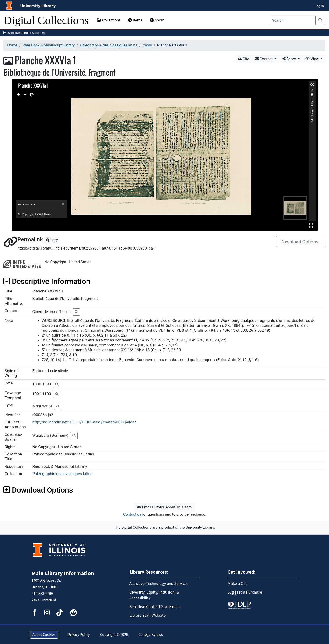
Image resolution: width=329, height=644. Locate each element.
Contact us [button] (132, 514)
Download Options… (301, 242)
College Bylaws (151, 635)
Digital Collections (46, 20)
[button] (312, 85)
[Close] (63, 204)
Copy (52, 240)
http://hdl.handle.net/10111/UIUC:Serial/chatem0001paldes (84, 422)
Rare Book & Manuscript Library (49, 45)
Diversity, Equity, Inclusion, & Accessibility (154, 595)
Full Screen (311, 225)
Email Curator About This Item (164, 507)
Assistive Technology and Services (159, 584)
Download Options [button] (38, 490)
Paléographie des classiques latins (109, 45)
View (313, 59)
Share (290, 59)
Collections (109, 20)
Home (12, 45)
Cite (244, 59)
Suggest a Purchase (245, 592)
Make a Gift (237, 584)
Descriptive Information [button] (47, 281)
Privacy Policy (79, 635)
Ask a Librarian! (44, 600)
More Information (312, 91)
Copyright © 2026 (114, 635)
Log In (319, 6)
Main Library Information (63, 573)
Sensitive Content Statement (27, 33)
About (157, 20)
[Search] (292, 20)
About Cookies (44, 635)
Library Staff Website (148, 615)
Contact (264, 59)
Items (135, 20)
